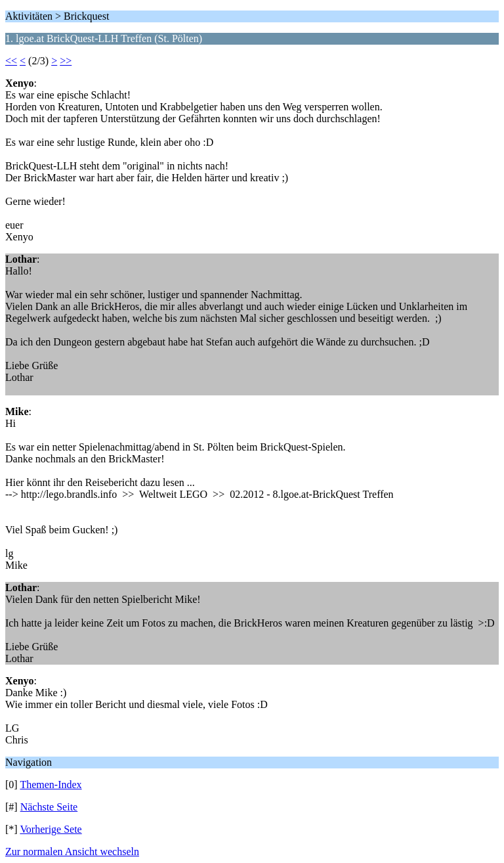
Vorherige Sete (51, 829)
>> (66, 61)
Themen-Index (51, 785)
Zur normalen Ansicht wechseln (72, 852)
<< (11, 61)
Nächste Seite (49, 807)
